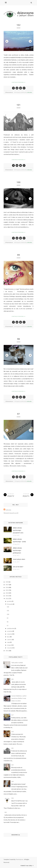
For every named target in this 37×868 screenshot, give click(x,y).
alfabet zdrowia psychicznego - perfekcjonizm (17, 550)
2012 (7, 599)
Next (30, 41)
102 (19, 25)
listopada (10, 604)
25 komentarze (9, 326)
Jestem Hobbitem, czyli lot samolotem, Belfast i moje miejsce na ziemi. (19, 698)
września (10, 631)
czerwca (10, 640)
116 (12, 732)
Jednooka (29, 92)
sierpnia (9, 634)
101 (19, 105)
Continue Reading (19, 82)
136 (12, 798)
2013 (7, 596)
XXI (6, 812)
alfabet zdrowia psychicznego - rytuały (19, 540)
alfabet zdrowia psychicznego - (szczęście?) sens (18, 530)
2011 (7, 651)
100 (19, 182)
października (11, 628)
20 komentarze (9, 401)
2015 (7, 590)
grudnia (9, 601)
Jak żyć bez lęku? (18, 567)
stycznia (10, 648)
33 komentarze (9, 170)
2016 (7, 587)
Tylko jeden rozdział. (17, 663)
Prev (7, 41)
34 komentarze (9, 92)
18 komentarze (9, 481)
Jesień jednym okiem (19, 559)
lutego (9, 645)
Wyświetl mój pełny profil (11, 513)
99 (19, 255)
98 (19, 339)
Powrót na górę (27, 866)
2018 (7, 582)
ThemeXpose (20, 859)
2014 (7, 593)
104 (12, 781)
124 (12, 765)
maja (8, 642)
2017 (7, 585)
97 (19, 414)
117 (12, 715)
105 (12, 679)
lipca (8, 637)
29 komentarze (9, 242)
